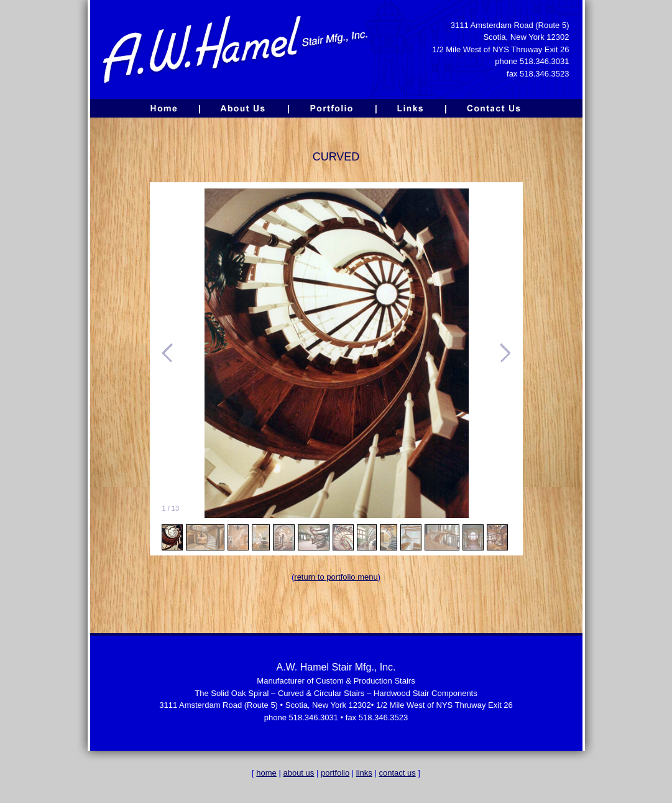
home (266, 773)
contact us (397, 773)
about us (298, 773)
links (364, 773)
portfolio (335, 773)
